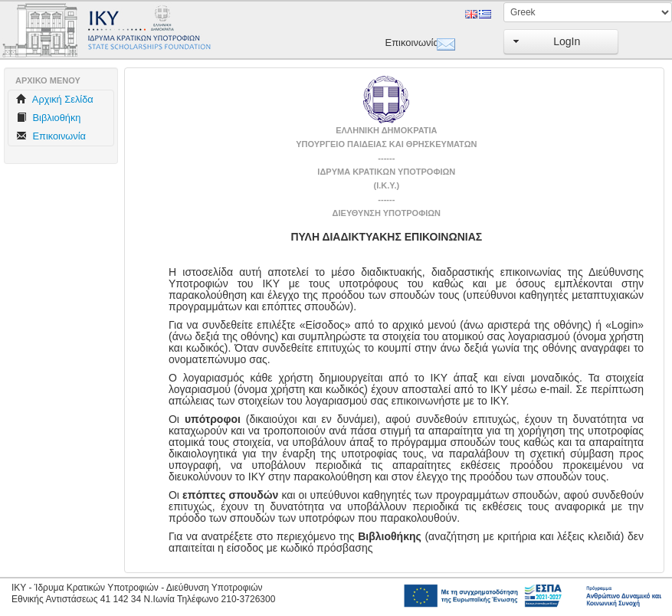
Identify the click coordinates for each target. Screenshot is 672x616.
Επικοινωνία (407, 43)
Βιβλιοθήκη (48, 118)
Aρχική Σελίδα (55, 99)
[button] (561, 42)
